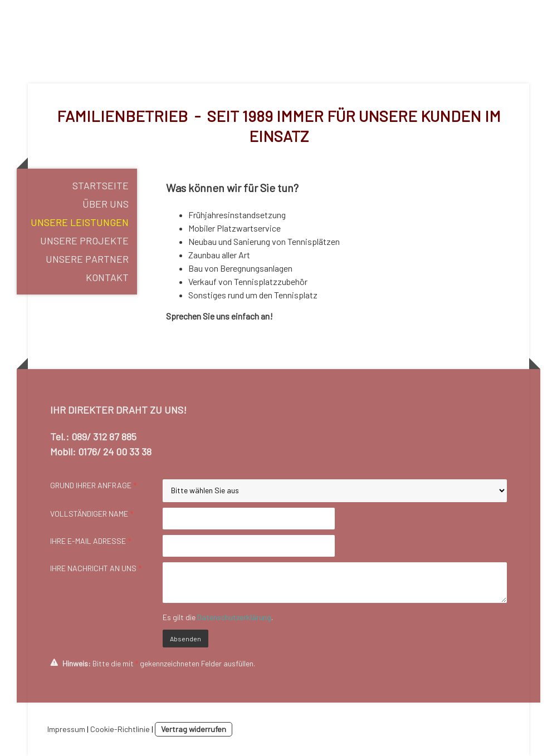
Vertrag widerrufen (194, 729)
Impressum (66, 729)
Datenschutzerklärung (234, 617)
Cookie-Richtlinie (120, 729)
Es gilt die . (218, 617)
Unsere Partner (87, 259)
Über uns (106, 204)
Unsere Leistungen (80, 222)
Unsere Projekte (84, 240)
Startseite (101, 185)
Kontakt (107, 277)
